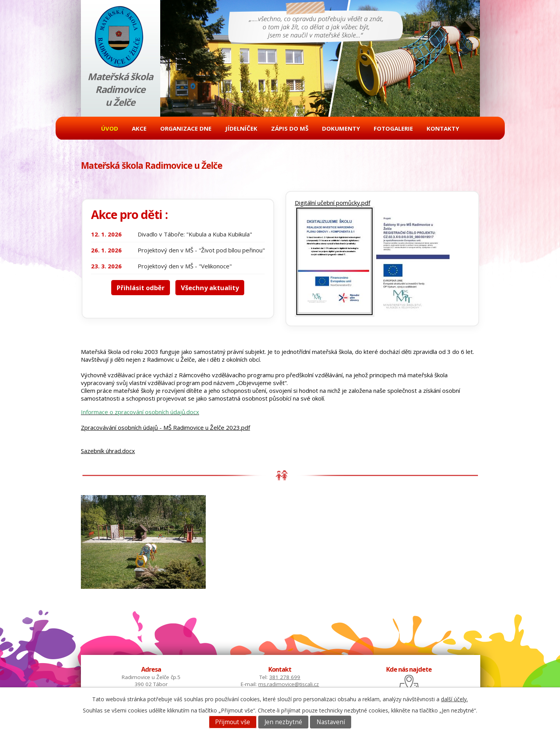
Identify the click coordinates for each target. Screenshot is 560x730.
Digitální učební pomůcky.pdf (332, 203)
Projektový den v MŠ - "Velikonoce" (185, 266)
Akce (139, 128)
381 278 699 (285, 677)
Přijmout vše (233, 722)
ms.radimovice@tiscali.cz (289, 684)
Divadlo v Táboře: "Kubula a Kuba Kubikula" (195, 234)
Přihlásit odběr (141, 288)
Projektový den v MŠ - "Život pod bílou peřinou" (201, 250)
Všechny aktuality (210, 288)
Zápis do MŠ (290, 128)
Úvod (110, 128)
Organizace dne (186, 128)
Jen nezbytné (283, 722)
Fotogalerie (393, 128)
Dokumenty (341, 128)
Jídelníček (241, 128)
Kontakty (443, 128)
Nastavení (331, 722)
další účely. (454, 699)
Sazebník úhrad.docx (108, 451)
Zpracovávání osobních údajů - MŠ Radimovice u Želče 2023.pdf (165, 427)
